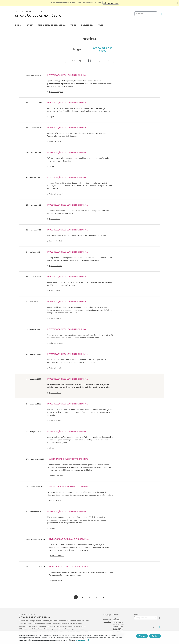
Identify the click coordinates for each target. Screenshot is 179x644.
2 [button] (83, 597)
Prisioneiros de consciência (52, 25)
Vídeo (73, 25)
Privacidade (107, 622)
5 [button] (103, 597)
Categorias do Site (142, 618)
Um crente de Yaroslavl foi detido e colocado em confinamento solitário (77, 235)
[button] (110, 597)
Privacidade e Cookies (83, 640)
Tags (101, 25)
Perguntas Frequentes (116, 619)
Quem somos (107, 619)
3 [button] (89, 597)
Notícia (29, 25)
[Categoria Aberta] (159, 618)
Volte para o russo (111, 3)
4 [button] (96, 597)
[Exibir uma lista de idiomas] (122, 3)
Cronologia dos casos (103, 49)
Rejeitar (155, 636)
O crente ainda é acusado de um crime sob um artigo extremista (80, 84)
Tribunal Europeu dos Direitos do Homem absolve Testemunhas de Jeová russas (118, 628)
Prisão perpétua (118, 622)
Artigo (76, 49)
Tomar (142, 636)
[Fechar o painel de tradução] (177, 3)
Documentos (87, 25)
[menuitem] (18, 25)
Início (18, 25)
